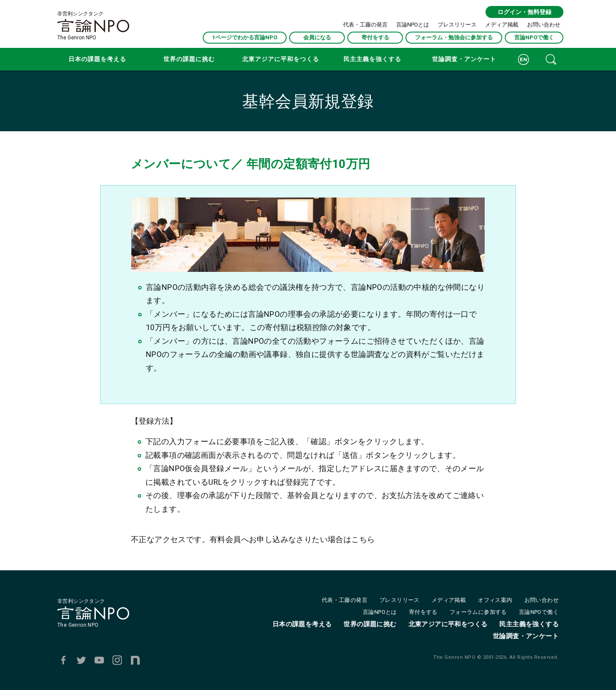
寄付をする (375, 37)
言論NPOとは (413, 25)
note (135, 660)
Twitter (81, 660)
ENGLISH (524, 59)
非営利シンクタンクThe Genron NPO (93, 26)
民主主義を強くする (372, 59)
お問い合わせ (544, 25)
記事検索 (551, 59)
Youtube (99, 660)
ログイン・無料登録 (524, 12)
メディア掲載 (502, 25)
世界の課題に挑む (189, 59)
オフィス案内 (495, 600)
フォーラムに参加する (478, 612)
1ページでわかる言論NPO (245, 37)
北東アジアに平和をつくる (281, 59)
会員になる (317, 37)
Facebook (63, 660)
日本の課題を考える (97, 59)
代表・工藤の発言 (365, 25)
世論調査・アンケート (464, 59)
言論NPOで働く (534, 37)
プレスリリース (457, 25)
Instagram (117, 660)
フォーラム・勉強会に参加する (454, 37)
